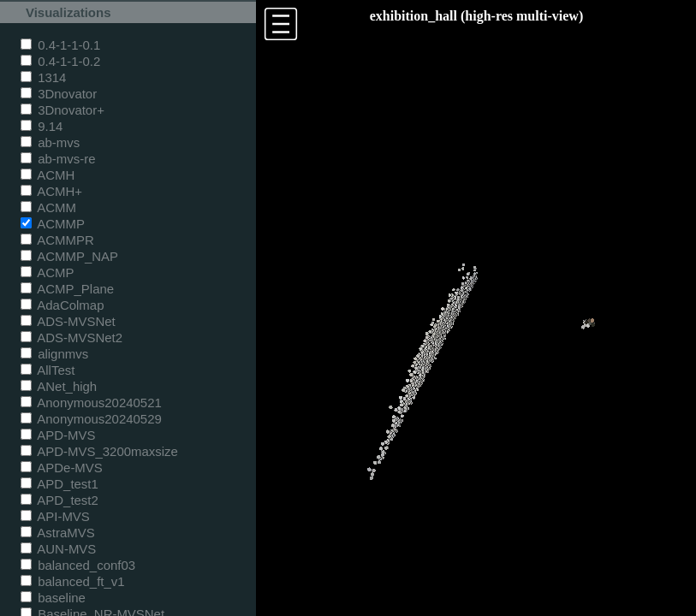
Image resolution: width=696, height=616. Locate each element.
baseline (53, 598)
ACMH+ (51, 191)
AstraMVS (58, 533)
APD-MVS (58, 435)
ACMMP (53, 224)
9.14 (42, 126)
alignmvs (54, 354)
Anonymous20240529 (91, 419)
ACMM (48, 207)
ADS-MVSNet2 (71, 338)
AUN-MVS (58, 549)
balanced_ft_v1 (73, 581)
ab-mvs (50, 142)
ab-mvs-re (58, 159)
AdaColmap (62, 305)
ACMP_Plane (67, 289)
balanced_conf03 (78, 565)
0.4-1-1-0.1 (60, 45)
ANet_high (59, 386)
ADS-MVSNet (68, 321)
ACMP (48, 272)
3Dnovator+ (62, 110)
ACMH (48, 175)
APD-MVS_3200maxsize (99, 451)
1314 (43, 77)
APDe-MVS (62, 468)
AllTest (48, 370)
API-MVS (55, 516)
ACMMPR (57, 240)
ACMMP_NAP (69, 256)
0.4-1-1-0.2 (60, 61)
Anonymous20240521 (91, 403)
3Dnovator (59, 94)
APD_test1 (59, 484)
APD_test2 (59, 500)
